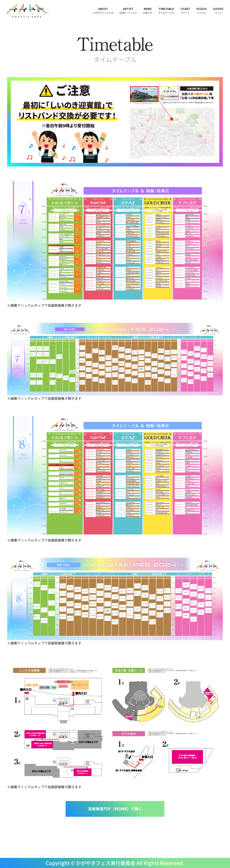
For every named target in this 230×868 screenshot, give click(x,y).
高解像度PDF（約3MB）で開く (115, 809)
